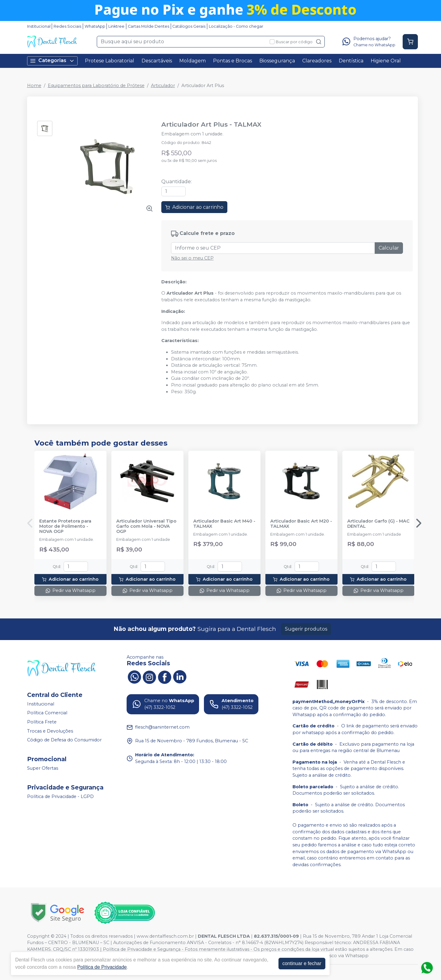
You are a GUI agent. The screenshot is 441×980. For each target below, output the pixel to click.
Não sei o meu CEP (192, 258)
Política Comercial (47, 713)
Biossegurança (277, 61)
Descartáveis (157, 61)
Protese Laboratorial (110, 61)
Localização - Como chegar (236, 26)
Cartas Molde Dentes (149, 26)
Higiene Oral (386, 61)
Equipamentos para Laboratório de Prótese (96, 86)
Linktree (116, 26)
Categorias (52, 61)
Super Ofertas (43, 768)
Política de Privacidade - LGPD (60, 796)
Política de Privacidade (102, 967)
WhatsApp (95, 26)
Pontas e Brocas (233, 61)
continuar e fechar (302, 963)
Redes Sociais (67, 26)
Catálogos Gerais (189, 26)
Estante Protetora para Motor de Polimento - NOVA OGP (65, 527)
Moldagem (192, 61)
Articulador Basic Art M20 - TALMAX (301, 524)
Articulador (163, 86)
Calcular (389, 248)
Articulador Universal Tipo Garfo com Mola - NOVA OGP (146, 527)
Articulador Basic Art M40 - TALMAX (224, 524)
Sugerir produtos (306, 629)
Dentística (351, 61)
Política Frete (42, 722)
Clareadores (317, 61)
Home (34, 86)
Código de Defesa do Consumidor (64, 740)
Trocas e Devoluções (50, 731)
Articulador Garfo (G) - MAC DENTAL (378, 524)
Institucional (39, 26)
